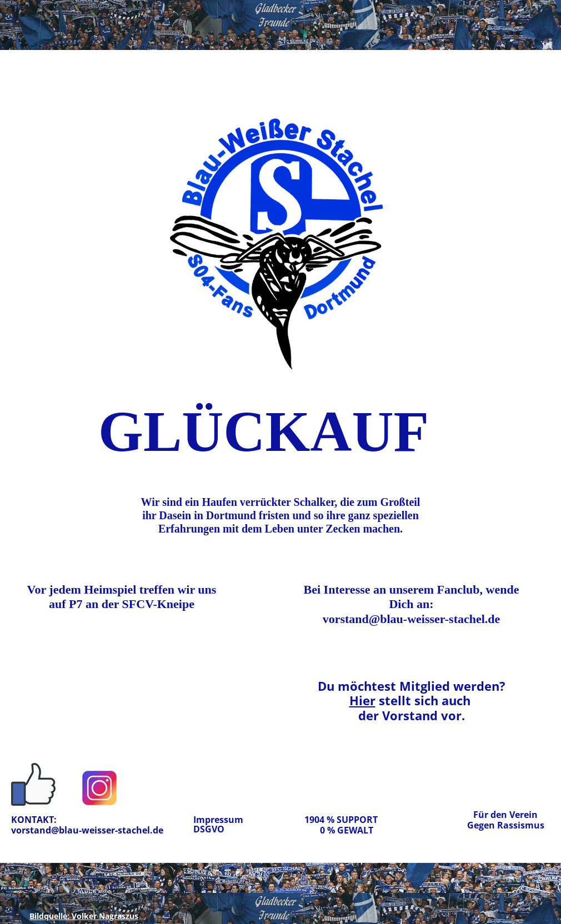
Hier (362, 700)
